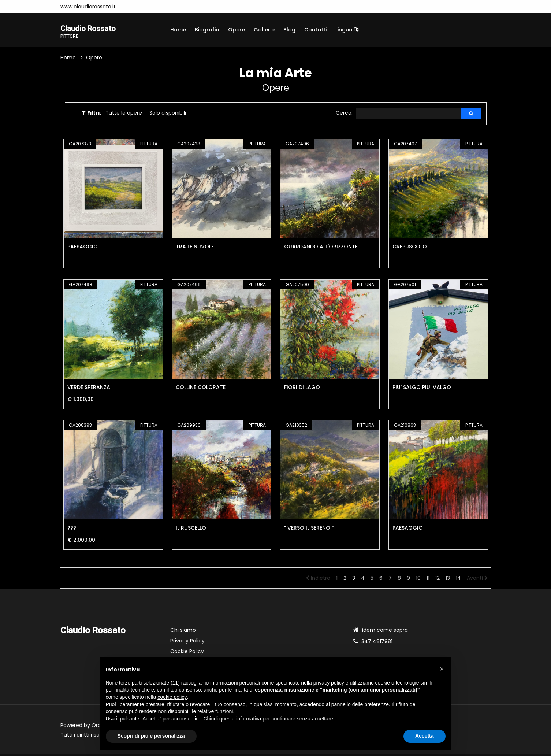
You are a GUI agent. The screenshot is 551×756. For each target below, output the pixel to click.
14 (458, 580)
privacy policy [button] (329, 683)
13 (448, 580)
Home (178, 30)
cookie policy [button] (172, 697)
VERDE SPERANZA (89, 389)
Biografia (207, 30)
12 (438, 580)
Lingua (347, 30)
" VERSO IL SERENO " (309, 530)
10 (418, 580)
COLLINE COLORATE (201, 389)
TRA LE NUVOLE (195, 248)
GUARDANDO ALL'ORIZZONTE (321, 248)
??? (72, 530)
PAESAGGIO (83, 248)
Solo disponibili (168, 114)
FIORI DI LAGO (302, 389)
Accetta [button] (425, 736)
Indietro (318, 580)
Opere (237, 30)
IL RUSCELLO (191, 530)
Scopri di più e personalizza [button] (151, 736)
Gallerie (264, 30)
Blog (289, 30)
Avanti (477, 580)
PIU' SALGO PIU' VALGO (422, 389)
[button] (442, 669)
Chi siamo (183, 632)
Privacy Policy (187, 642)
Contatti (315, 30)
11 (428, 580)
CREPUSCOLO (410, 248)
